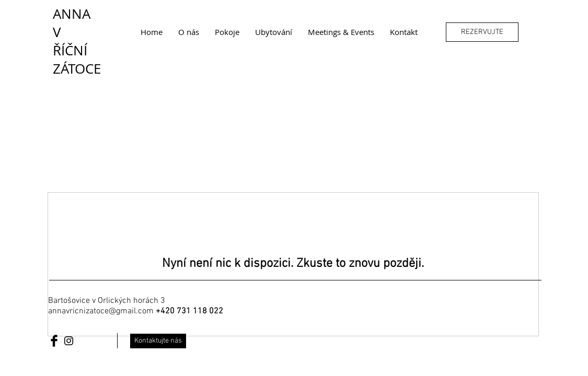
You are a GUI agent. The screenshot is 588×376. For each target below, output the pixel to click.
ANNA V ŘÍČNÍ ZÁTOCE (77, 41)
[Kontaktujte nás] (158, 341)
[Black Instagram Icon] (69, 341)
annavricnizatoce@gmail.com (101, 311)
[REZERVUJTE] (482, 32)
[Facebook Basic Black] (54, 341)
